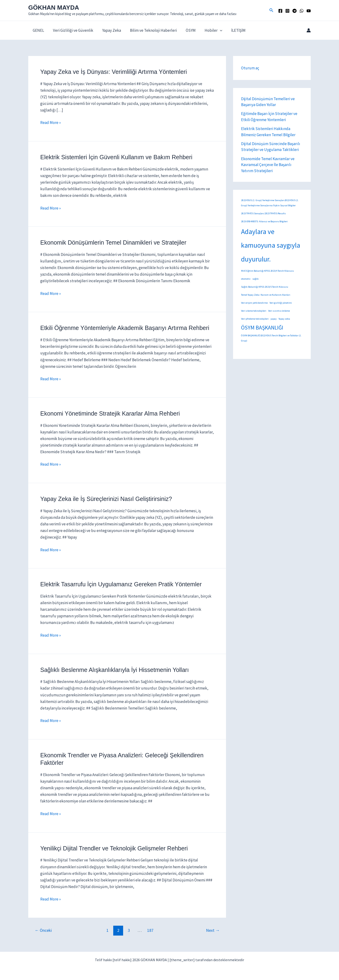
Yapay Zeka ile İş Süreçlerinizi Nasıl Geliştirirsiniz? (106, 499)
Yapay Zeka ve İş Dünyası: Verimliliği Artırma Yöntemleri (114, 72)
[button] (271, 10)
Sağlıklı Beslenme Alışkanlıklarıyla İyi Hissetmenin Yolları (115, 670)
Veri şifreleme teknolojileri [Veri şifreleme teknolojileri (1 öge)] (255, 319)
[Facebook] (280, 11)
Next (213, 930)
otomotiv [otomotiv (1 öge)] (246, 279)
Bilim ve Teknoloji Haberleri (150, 30)
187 (150, 930)
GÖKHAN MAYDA (54, 8)
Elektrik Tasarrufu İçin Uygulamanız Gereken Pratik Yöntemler (121, 584)
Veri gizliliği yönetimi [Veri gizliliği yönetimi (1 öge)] (281, 303)
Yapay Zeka (109, 30)
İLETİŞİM (232, 30)
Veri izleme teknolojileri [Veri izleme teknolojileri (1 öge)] (254, 311)
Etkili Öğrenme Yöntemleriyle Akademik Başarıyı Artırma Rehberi (125, 328)
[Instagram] (287, 11)
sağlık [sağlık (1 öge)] (256, 279)
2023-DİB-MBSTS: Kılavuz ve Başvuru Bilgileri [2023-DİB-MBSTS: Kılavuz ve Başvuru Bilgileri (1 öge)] (264, 221)
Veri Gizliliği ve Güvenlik (72, 30)
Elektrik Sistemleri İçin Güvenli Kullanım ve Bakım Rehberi (116, 157)
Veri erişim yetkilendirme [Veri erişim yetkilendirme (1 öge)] (254, 303)
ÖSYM (186, 30)
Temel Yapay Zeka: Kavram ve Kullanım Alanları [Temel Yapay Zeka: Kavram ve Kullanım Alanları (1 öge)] (266, 295)
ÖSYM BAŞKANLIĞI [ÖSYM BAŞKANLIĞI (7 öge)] (262, 327)
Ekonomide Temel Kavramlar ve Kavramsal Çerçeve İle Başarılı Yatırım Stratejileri (268, 165)
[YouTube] (309, 11)
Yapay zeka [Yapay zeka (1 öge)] (284, 319)
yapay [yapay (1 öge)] (274, 319)
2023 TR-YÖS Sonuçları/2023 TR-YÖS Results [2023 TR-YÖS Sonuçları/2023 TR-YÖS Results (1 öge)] (263, 213)
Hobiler (208, 30)
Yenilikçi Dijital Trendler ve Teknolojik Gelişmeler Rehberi (114, 848)
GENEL (38, 30)
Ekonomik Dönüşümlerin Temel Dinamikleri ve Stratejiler (113, 242)
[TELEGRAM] (295, 11)
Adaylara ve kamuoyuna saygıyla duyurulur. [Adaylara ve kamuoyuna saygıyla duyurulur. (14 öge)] (271, 245)
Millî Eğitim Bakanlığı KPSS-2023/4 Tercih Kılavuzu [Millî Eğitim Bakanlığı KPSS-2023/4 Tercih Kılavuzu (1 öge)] (267, 271)
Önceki (43, 930)
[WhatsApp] (302, 11)
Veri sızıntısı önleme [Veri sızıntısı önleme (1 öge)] (279, 311)
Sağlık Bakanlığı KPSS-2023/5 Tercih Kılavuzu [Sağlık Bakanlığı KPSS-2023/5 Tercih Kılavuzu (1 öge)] (265, 287)
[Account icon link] (309, 30)
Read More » (50, 123)
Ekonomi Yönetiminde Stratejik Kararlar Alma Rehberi (110, 413)
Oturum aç (250, 68)
